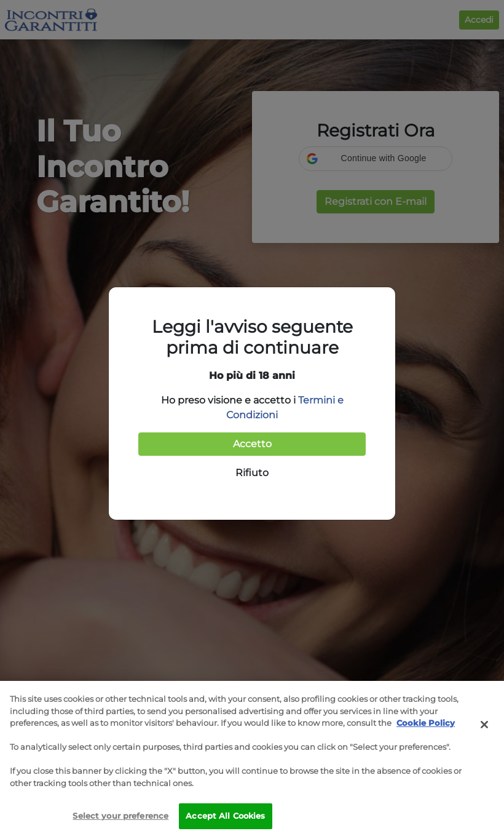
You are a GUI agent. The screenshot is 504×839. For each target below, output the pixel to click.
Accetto (252, 444)
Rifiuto (252, 473)
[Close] (484, 725)
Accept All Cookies (225, 816)
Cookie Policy (426, 723)
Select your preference (120, 816)
